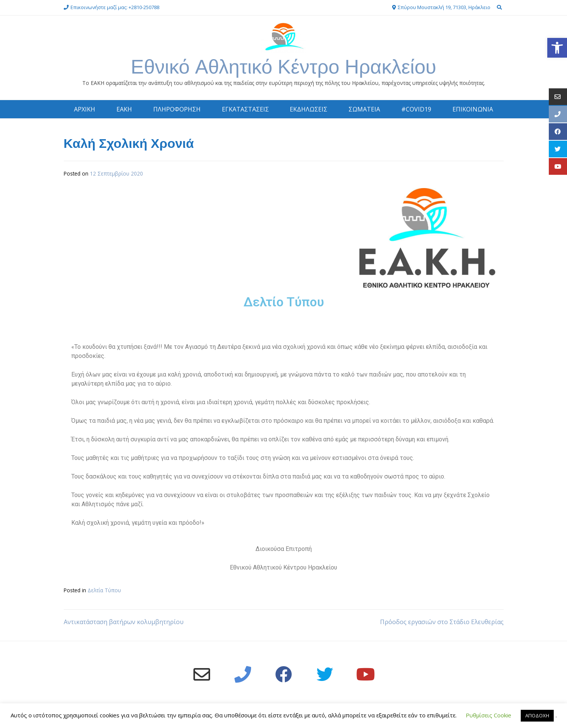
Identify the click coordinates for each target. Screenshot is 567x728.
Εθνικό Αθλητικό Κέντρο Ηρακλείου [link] (284, 67)
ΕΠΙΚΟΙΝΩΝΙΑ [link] (473, 109)
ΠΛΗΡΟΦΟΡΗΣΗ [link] (177, 109)
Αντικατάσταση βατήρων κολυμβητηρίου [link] (124, 622)
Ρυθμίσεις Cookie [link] (488, 715)
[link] (557, 48)
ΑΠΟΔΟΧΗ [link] (537, 715)
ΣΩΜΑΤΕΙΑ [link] (364, 109)
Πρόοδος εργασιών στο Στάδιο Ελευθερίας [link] (442, 622)
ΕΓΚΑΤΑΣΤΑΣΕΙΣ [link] (245, 109)
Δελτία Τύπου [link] (104, 590)
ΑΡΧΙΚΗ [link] (85, 109)
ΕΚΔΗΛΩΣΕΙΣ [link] (309, 109)
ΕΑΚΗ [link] (124, 109)
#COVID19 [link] (416, 109)
